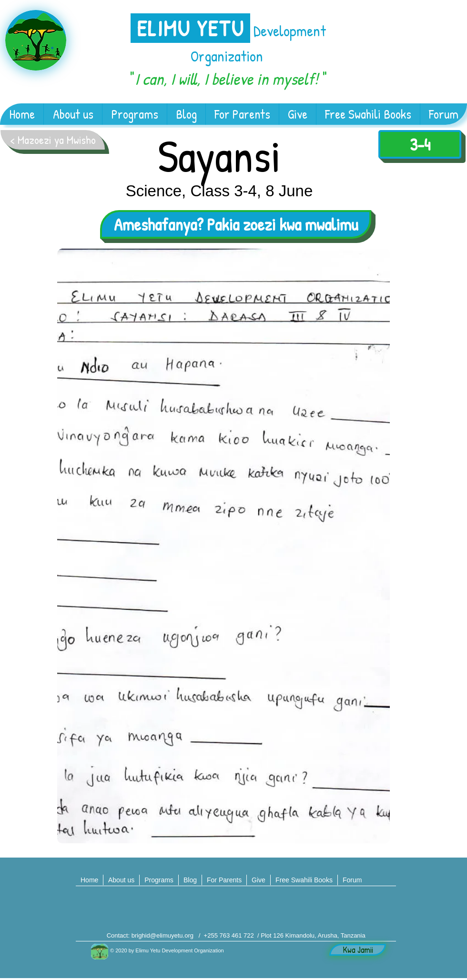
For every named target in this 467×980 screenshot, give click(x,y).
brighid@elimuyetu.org (162, 935)
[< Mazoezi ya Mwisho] (53, 140)
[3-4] (420, 144)
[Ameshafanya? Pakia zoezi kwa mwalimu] (236, 224)
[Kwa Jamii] (358, 950)
